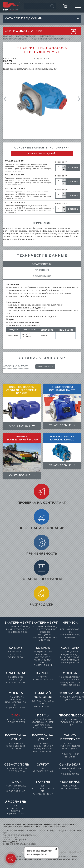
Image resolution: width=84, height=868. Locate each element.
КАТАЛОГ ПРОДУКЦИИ (26, 36)
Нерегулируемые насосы (15, 39)
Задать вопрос (45, 366)
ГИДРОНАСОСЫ (47, 36)
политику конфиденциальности (59, 859)
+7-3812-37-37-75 (16, 366)
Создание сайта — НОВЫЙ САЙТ (67, 852)
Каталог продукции (24, 19)
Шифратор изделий (42, 154)
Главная (8, 36)
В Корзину (73, 168)
